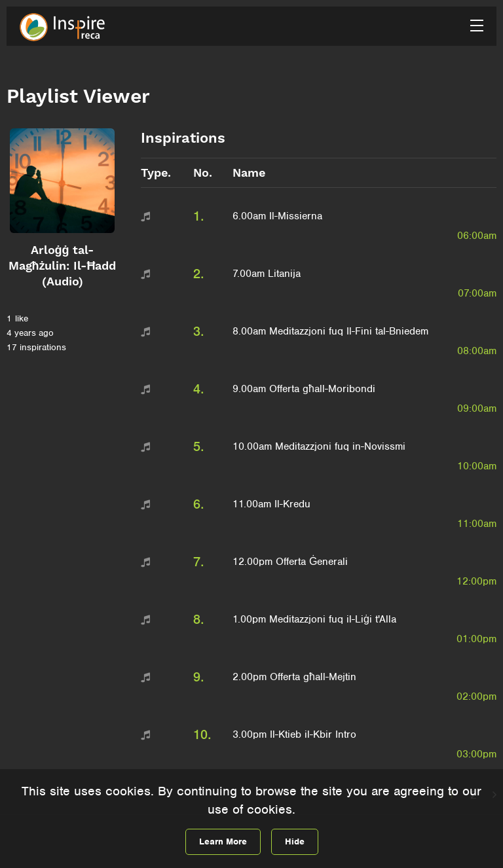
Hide (295, 841)
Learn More (223, 841)
